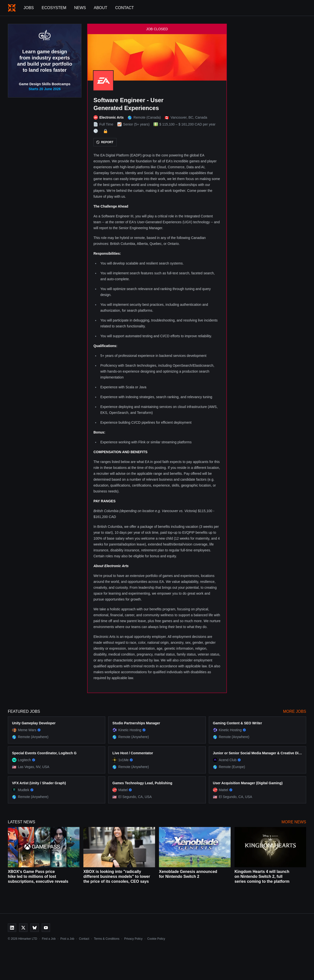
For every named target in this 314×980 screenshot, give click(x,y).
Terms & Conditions (107, 939)
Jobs (29, 8)
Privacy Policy (133, 939)
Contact (124, 8)
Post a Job (67, 939)
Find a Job (49, 939)
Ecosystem (54, 8)
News (80, 8)
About (100, 8)
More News (294, 822)
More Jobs (295, 711)
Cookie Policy (156, 939)
